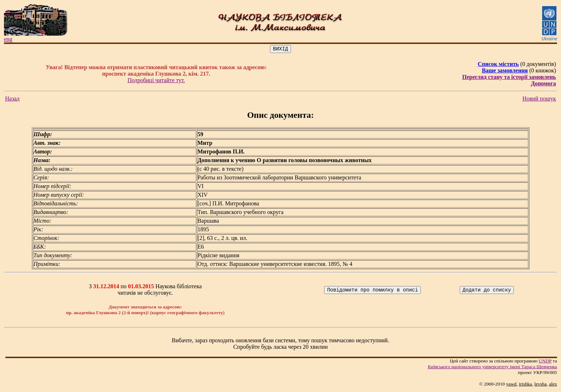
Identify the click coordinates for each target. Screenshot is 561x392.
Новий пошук (539, 100)
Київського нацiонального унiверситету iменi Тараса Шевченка (492, 368)
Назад (12, 100)
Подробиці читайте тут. (156, 81)
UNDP (545, 362)
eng (8, 39)
